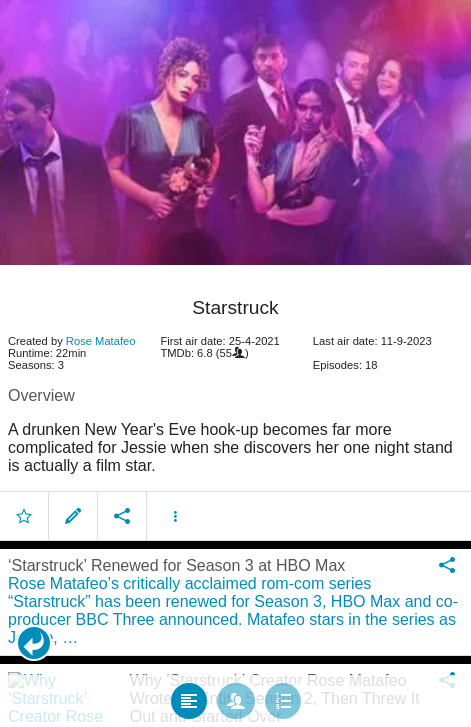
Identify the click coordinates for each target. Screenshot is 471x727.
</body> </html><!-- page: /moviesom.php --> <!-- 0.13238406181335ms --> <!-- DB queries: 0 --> (235, 363)
